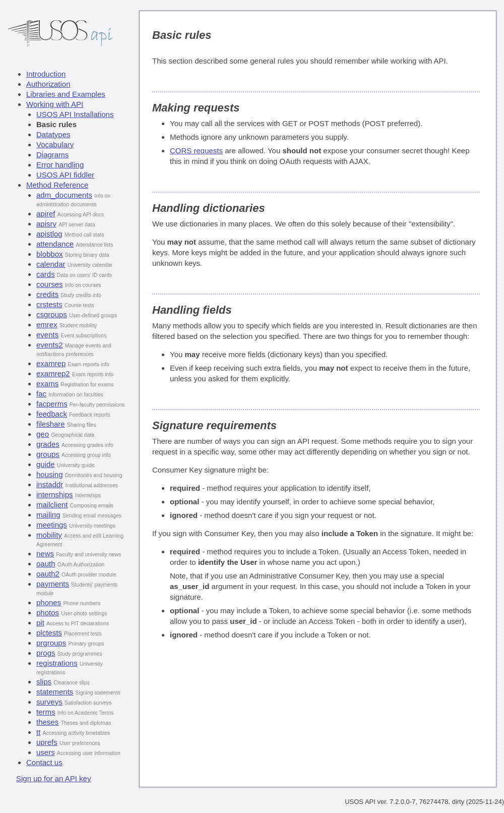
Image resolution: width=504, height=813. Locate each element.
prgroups (51, 643)
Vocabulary (55, 144)
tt (38, 732)
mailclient (52, 505)
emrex (47, 325)
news (45, 554)
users (46, 752)
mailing (48, 515)
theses (47, 722)
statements (55, 692)
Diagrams (52, 155)
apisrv (46, 224)
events (47, 335)
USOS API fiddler (65, 175)
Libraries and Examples (66, 94)
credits (47, 294)
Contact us (44, 762)
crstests (49, 304)
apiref (46, 214)
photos (48, 613)
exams (47, 384)
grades (48, 444)
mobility (49, 535)
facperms (52, 404)
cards (46, 274)
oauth (46, 564)
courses (50, 284)
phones (49, 602)
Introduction (46, 74)
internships (55, 495)
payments (53, 584)
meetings (52, 525)
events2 (50, 345)
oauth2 (48, 574)
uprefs (47, 742)
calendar (51, 264)
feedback (52, 414)
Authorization (48, 84)
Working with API (55, 104)
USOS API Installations (75, 114)
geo (43, 434)
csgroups (52, 314)
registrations (57, 663)
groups (48, 454)
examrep (51, 363)
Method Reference (57, 185)
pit (40, 623)
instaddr (50, 484)
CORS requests (196, 151)
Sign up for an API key (53, 778)
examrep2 (53, 373)
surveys (49, 702)
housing (50, 474)
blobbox (50, 254)
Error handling (60, 165)
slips (44, 682)
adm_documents (64, 195)
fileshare (51, 424)
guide (46, 464)
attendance (55, 244)
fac (41, 394)
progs (46, 653)
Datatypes (53, 134)
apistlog (49, 234)
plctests (49, 633)
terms (46, 712)
